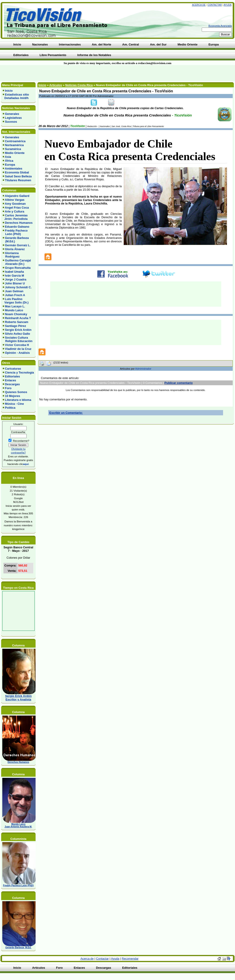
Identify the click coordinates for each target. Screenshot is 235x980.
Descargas (13, 384)
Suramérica (13, 149)
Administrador (143, 369)
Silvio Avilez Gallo (18, 334)
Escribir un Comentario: (66, 413)
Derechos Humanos (19, 223)
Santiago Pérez (16, 326)
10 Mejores (13, 396)
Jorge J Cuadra (16, 279)
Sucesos (11, 122)
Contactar (215, 5)
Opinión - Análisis (17, 353)
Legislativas (13, 118)
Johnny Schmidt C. (18, 287)
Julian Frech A (15, 295)
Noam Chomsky (16, 314)
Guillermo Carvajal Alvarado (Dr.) (17, 262)
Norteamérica (14, 145)
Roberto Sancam (17, 322)
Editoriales (13, 376)
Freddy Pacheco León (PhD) (15, 232)
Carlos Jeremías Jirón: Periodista (15, 217)
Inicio (9, 91)
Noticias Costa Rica (79, 85)
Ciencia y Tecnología (20, 372)
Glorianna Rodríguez (11, 255)
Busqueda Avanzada (220, 26)
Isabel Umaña (15, 272)
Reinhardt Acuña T (18, 318)
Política (10, 408)
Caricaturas (13, 369)
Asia (8, 157)
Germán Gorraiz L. (18, 245)
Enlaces (11, 380)
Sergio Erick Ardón (18, 330)
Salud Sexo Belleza (18, 176)
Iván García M (15, 276)
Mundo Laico (14, 310)
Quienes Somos (16, 392)
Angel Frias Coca (17, 208)
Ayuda (227, 5)
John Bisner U (15, 283)
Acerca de (199, 5)
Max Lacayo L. (15, 306)
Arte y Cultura (15, 211)
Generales (12, 114)
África (9, 161)
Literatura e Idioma (18, 400)
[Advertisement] (56, 73)
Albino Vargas (15, 200)
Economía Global (17, 172)
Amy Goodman (15, 204)
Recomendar (130, 959)
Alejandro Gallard (17, 196)
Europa (10, 165)
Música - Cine (15, 404)
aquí (26, 464)
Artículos (56, 85)
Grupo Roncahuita (18, 268)
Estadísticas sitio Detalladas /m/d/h (16, 96)
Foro (8, 388)
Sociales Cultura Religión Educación (18, 339)
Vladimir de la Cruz (18, 349)
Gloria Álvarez (15, 249)
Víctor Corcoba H (17, 345)
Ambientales (14, 169)
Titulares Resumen (18, 180)
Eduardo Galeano (17, 227)
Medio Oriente (15, 153)
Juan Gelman (14, 291)
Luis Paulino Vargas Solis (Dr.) (16, 301)
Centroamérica (15, 141)
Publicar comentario (179, 383)
